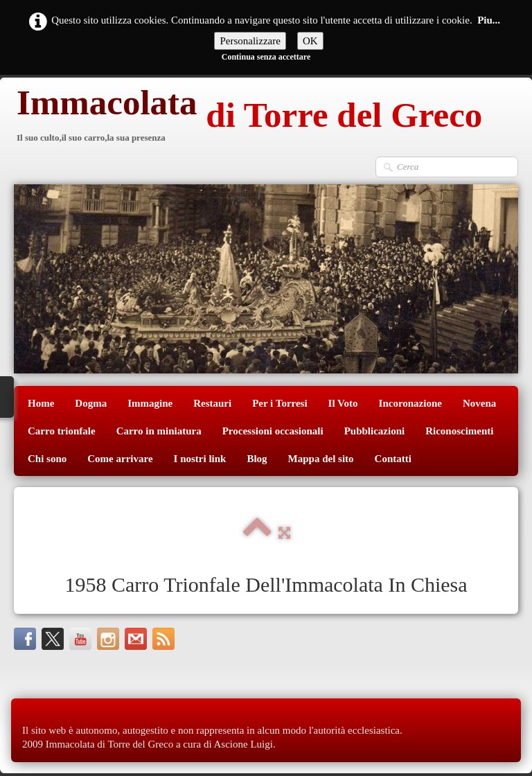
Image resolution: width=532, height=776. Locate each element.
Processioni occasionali (273, 431)
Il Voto (343, 403)
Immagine (150, 403)
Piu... (489, 20)
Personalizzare (250, 41)
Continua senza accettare (266, 57)
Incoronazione (410, 403)
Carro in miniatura (159, 431)
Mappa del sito (321, 459)
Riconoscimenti (459, 431)
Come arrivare (120, 459)
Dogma (91, 403)
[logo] (248, 117)
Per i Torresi (280, 403)
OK (310, 41)
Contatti (393, 459)
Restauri (212, 403)
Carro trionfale (62, 431)
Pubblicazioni (375, 431)
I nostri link (200, 459)
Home (41, 403)
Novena (479, 403)
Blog (257, 459)
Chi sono (47, 459)
